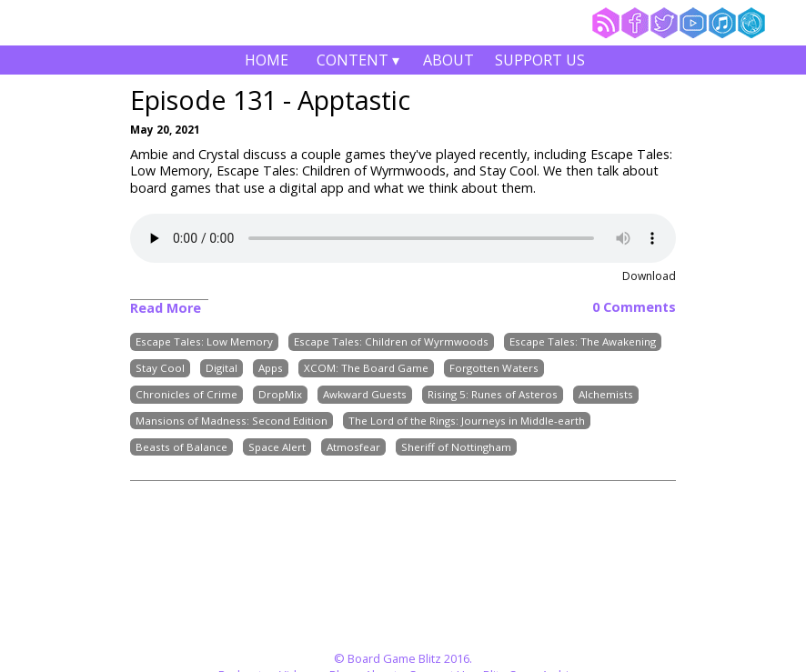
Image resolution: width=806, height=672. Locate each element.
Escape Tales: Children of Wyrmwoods (391, 342)
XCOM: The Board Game (366, 368)
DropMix (280, 394)
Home (267, 60)
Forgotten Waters (494, 368)
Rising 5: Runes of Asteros (493, 394)
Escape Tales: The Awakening (583, 342)
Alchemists (606, 394)
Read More (166, 308)
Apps (271, 368)
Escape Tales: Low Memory (204, 342)
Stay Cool (160, 368)
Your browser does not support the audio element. (403, 238)
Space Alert (277, 447)
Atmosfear (353, 447)
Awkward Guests (365, 394)
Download (649, 276)
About (448, 60)
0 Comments (634, 307)
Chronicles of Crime (186, 394)
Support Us (540, 60)
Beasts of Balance (181, 447)
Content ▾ (358, 62)
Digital (222, 368)
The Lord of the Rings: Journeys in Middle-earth (467, 421)
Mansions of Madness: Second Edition (232, 421)
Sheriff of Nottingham (456, 447)
